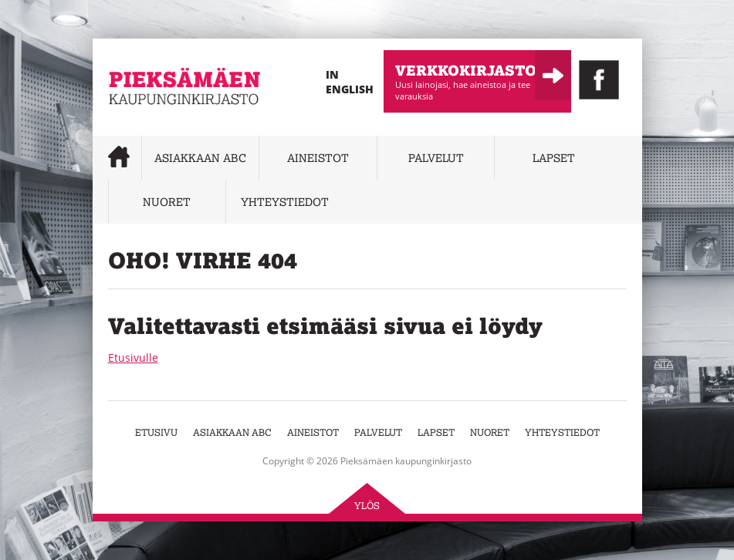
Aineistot (318, 158)
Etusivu (156, 432)
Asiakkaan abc (200, 158)
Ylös (367, 506)
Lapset (554, 158)
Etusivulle (133, 358)
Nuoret (167, 202)
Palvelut (436, 158)
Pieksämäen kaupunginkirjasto (155, 127)
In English (350, 82)
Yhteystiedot (285, 202)
